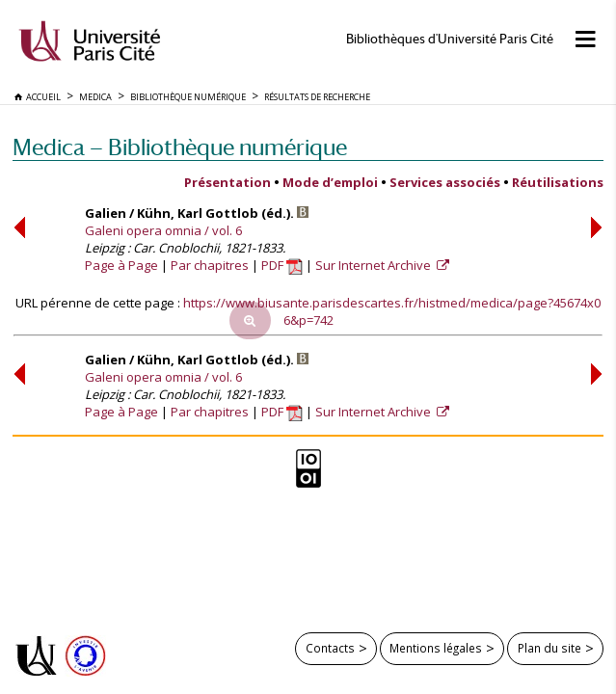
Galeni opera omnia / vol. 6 (163, 230)
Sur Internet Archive (375, 265)
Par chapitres (210, 265)
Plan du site (549, 648)
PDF (282, 265)
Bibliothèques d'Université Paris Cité (450, 39)
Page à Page (121, 265)
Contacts (330, 648)
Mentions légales (436, 648)
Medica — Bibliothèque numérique (180, 147)
